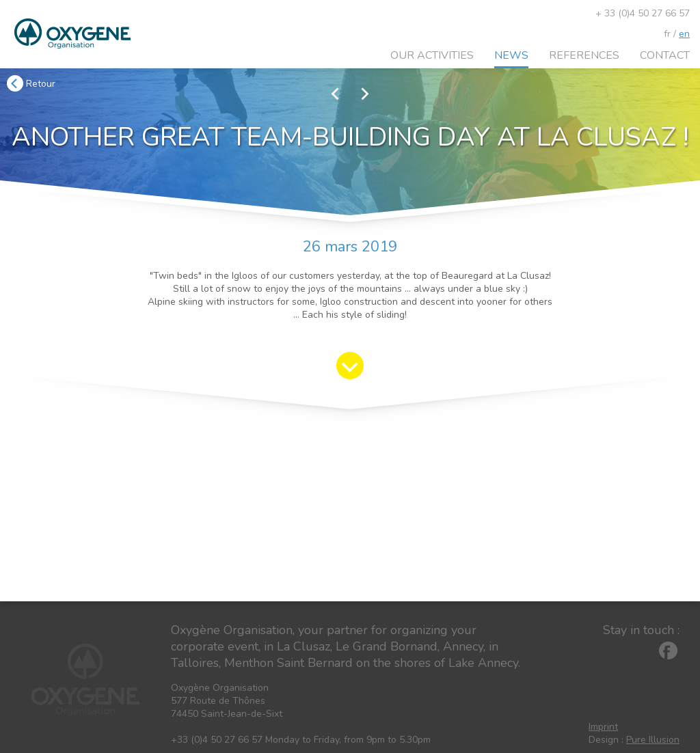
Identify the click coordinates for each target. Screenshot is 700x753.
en (684, 34)
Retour (31, 84)
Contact (665, 55)
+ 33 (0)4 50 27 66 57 (643, 13)
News (511, 55)
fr (667, 34)
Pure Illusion (653, 740)
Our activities (432, 55)
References (584, 55)
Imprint (603, 727)
